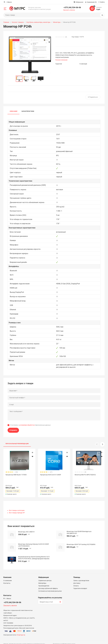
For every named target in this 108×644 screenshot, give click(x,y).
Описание (13, 111)
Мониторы (57, 22)
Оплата (76, 582)
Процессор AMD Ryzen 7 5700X (16, 475)
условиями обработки (27, 425)
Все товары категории (17, 507)
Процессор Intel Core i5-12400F (51, 475)
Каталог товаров (18, 22)
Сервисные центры (45, 577)
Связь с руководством (81, 577)
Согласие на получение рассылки (50, 587)
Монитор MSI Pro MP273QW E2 (85, 475)
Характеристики (28, 111)
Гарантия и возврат (80, 585)
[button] (102, 444)
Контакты (7, 579)
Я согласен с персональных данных (30, 425)
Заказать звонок (69, 10)
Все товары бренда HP (17, 509)
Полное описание (61, 60)
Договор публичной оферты (48, 585)
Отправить (13, 430)
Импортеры (42, 579)
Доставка (77, 579)
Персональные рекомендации (17, 444)
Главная (6, 22)
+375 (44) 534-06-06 (72, 7)
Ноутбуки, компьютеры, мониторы (38, 22)
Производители (44, 582)
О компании (8, 577)
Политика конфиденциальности (64, 640)
